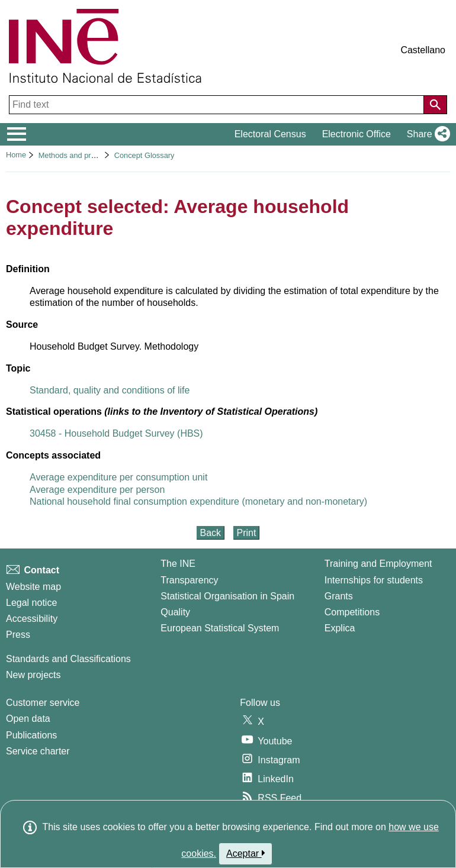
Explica (340, 628)
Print (247, 533)
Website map (33, 587)
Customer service (43, 703)
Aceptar (245, 853)
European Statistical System (220, 628)
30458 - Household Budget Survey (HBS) (116, 433)
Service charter (38, 751)
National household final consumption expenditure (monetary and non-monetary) (198, 501)
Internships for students (374, 580)
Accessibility (32, 619)
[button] (426, 134)
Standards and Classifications (68, 659)
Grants (339, 596)
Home (16, 155)
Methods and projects (75, 155)
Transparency (189, 580)
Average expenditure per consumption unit (118, 477)
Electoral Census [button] (270, 134)
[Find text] (218, 105)
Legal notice (31, 603)
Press (18, 635)
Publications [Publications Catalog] (31, 735)
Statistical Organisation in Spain (227, 596)
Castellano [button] (423, 50)
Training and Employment (378, 564)
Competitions (352, 612)
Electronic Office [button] (357, 134)
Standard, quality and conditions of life (110, 390)
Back (211, 533)
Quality (175, 612)
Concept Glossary (144, 155)
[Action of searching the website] (435, 105)
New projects (33, 675)
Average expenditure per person (97, 490)
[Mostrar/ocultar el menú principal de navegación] (17, 134)
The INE (178, 564)
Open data (28, 719)
